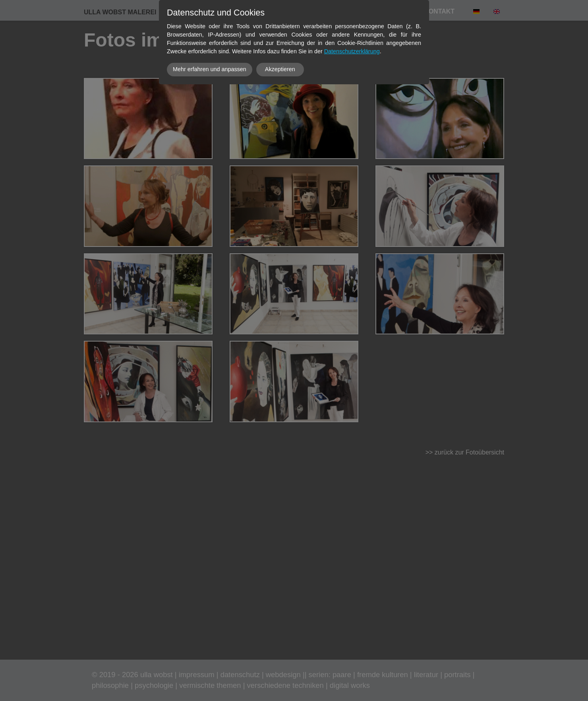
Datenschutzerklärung (352, 51)
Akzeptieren (280, 69)
